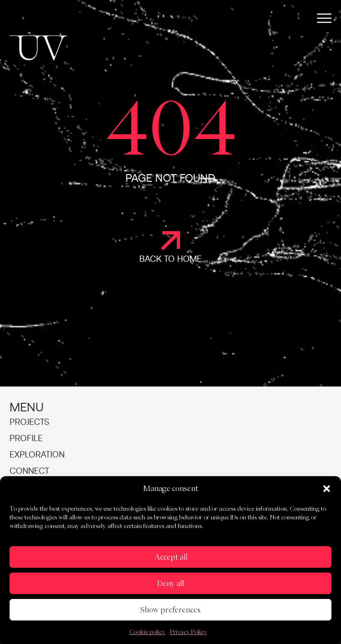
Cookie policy (147, 632)
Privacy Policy (188, 632)
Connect (29, 471)
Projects (29, 422)
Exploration (37, 455)
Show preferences (170, 610)
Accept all (171, 557)
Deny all (170, 583)
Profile (26, 439)
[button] (327, 489)
